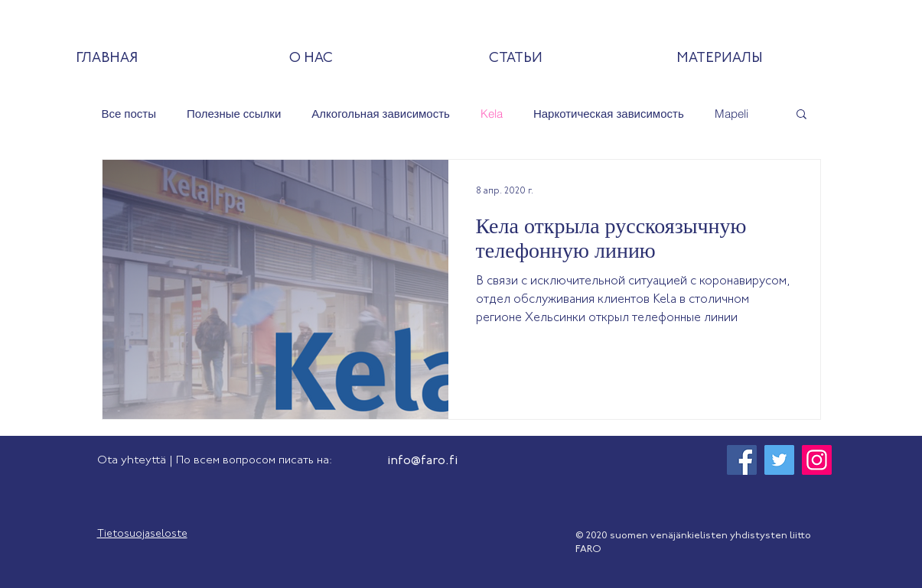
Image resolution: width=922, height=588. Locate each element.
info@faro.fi (422, 461)
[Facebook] (742, 460)
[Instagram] (817, 460)
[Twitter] (779, 460)
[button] (801, 115)
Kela (492, 114)
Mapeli (731, 114)
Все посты (129, 114)
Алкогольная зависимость (381, 114)
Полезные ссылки (234, 114)
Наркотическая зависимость (609, 114)
